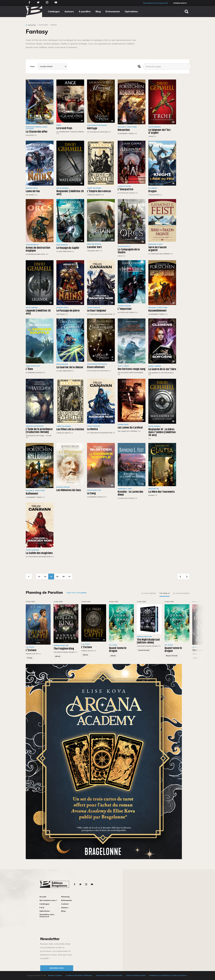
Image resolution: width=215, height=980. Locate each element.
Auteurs (69, 11)
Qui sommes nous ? (48, 900)
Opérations (131, 11)
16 (63, 576)
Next (186, 577)
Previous (180, 577)
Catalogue (54, 11)
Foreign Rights (180, 3)
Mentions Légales (55, 975)
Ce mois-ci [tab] (165, 593)
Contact (65, 904)
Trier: (33, 66)
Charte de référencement (136, 975)
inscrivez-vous (57, 968)
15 (57, 576)
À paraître (85, 11)
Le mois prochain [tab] (181, 593)
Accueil (43, 897)
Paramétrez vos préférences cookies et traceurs (168, 975)
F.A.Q (42, 908)
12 (39, 576)
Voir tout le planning (77, 593)
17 (69, 576)
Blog (98, 11)
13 (45, 576)
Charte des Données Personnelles (109, 975)
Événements (113, 11)
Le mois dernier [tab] (149, 593)
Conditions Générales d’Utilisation (79, 975)
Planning (65, 897)
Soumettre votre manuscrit (156, 3)
